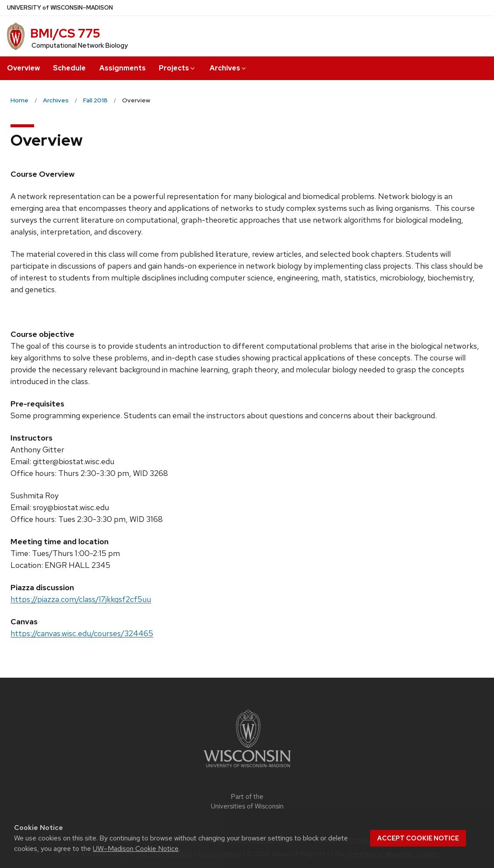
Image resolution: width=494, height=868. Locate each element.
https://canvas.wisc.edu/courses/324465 (82, 633)
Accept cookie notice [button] (418, 838)
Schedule (69, 68)
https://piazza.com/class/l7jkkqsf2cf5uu (81, 599)
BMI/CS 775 (65, 33)
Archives (228, 68)
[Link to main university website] (247, 769)
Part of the (247, 802)
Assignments (123, 68)
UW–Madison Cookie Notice (136, 849)
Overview (23, 68)
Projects (177, 68)
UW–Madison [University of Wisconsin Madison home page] (60, 8)
